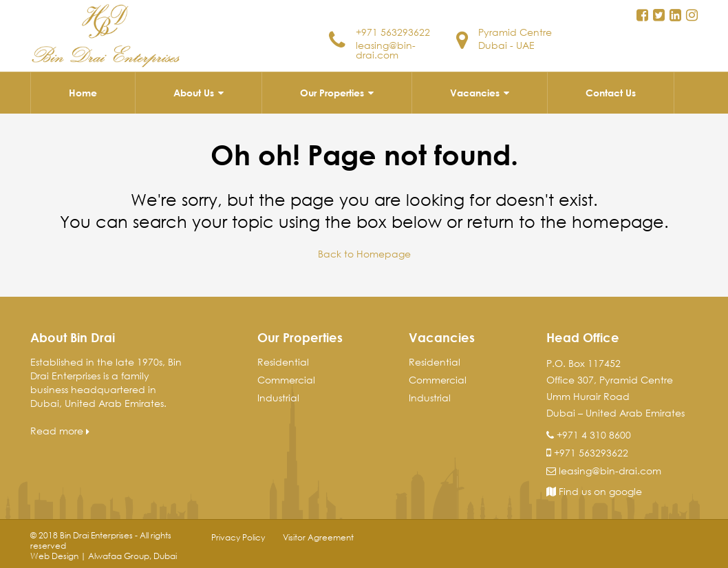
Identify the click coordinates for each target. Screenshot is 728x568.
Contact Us (611, 93)
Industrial (278, 398)
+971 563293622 (393, 32)
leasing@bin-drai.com (386, 50)
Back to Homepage (364, 254)
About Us (194, 93)
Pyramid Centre (515, 32)
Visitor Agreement (318, 537)
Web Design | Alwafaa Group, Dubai (104, 556)
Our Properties (332, 93)
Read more (60, 431)
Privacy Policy (238, 537)
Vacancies (475, 93)
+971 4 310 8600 (594, 435)
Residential (283, 362)
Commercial (286, 380)
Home (83, 93)
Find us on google (594, 491)
